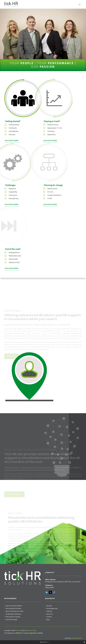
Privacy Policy (32, 630)
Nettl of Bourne (77, 638)
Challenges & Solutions (13, 614)
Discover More (12, 141)
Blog (48, 620)
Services (49, 606)
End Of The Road (11, 620)
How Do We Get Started (14, 606)
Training (49, 611)
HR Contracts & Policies (13, 608)
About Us (50, 614)
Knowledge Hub (52, 608)
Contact (49, 617)
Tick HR (18, 630)
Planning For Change (13, 617)
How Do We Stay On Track (14, 611)
